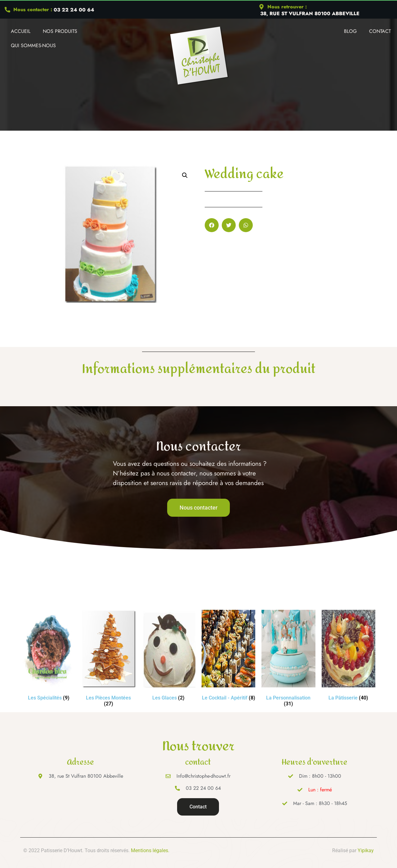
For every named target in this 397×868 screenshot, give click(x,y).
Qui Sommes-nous (33, 45)
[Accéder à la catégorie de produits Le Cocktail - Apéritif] (228, 657)
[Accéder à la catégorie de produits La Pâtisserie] (348, 657)
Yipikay (366, 850)
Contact (380, 31)
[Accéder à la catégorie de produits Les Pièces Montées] (108, 659)
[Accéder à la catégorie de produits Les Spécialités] (49, 657)
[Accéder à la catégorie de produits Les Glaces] (169, 657)
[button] (185, 175)
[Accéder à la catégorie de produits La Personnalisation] (288, 659)
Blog (350, 31)
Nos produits (60, 31)
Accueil (21, 31)
